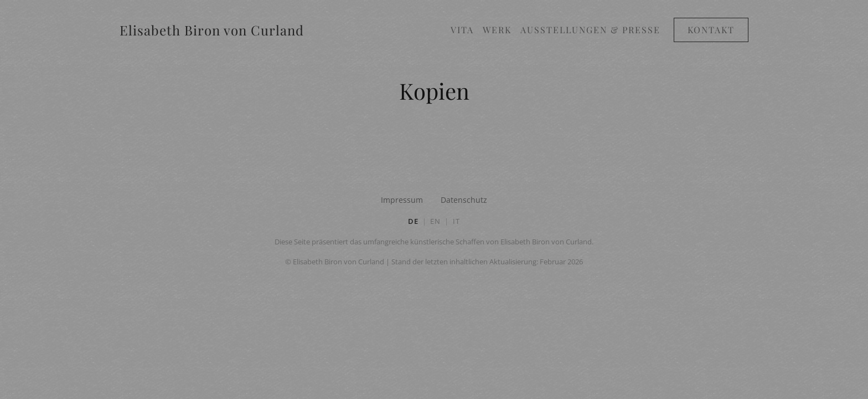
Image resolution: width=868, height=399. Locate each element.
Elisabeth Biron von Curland (212, 30)
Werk (497, 30)
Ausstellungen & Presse (590, 30)
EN (436, 221)
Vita (462, 30)
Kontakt (711, 30)
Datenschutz (464, 200)
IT (457, 221)
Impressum (402, 200)
